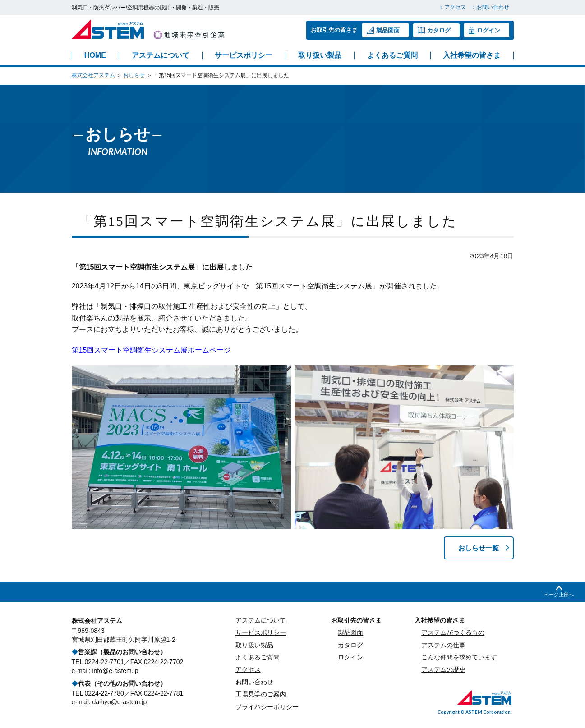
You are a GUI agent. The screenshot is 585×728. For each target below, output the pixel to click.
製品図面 (383, 30)
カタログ (434, 30)
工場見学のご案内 (261, 695)
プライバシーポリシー (267, 707)
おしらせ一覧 (477, 548)
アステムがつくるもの (453, 633)
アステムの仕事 (443, 646)
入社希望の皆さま (472, 55)
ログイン (484, 30)
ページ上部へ (559, 595)
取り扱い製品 (320, 55)
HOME (95, 55)
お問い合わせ (493, 7)
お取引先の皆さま (356, 621)
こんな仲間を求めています (459, 658)
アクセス (455, 7)
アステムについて (161, 55)
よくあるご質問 (392, 55)
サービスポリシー (244, 55)
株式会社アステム (93, 75)
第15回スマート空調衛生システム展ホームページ (152, 350)
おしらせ (134, 75)
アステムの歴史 (443, 670)
